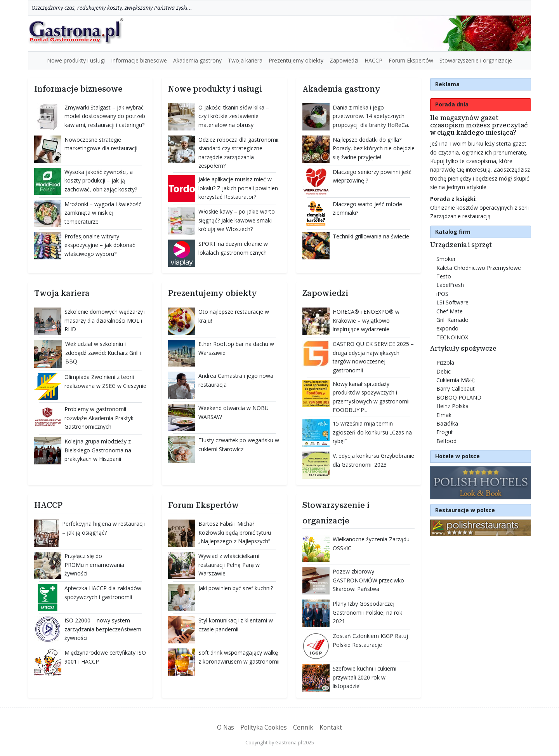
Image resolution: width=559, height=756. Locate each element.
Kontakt (331, 727)
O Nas (226, 727)
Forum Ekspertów (411, 60)
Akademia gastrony (197, 60)
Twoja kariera (245, 60)
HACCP (373, 60)
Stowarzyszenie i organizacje (476, 60)
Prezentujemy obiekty (296, 60)
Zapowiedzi (344, 60)
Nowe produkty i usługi (76, 60)
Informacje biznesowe (139, 60)
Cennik (303, 727)
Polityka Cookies (264, 727)
